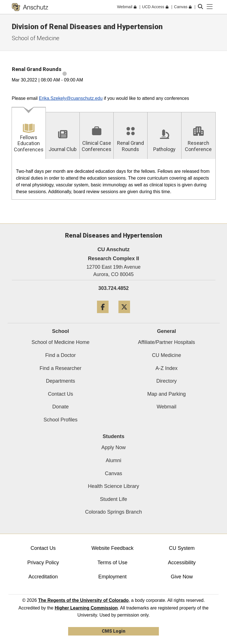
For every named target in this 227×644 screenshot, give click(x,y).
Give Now (182, 577)
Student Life (113, 499)
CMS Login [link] (114, 631)
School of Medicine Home (60, 342)
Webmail (167, 407)
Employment (113, 577)
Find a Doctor (60, 355)
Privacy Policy (43, 563)
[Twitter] (124, 315)
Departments (60, 381)
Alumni (114, 460)
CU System (182, 548)
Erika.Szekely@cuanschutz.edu (71, 98)
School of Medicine (36, 38)
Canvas (114, 473)
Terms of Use (113, 563)
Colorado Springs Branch (114, 512)
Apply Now (113, 447)
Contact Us (60, 394)
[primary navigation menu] (210, 7)
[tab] (29, 133)
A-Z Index (167, 368)
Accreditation (43, 577)
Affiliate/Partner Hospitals (167, 342)
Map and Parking (167, 394)
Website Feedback (112, 548)
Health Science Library (114, 486)
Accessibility (182, 563)
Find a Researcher (60, 368)
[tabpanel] (114, 179)
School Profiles (60, 420)
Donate (60, 407)
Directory (167, 381)
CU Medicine (166, 355)
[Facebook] (103, 315)
